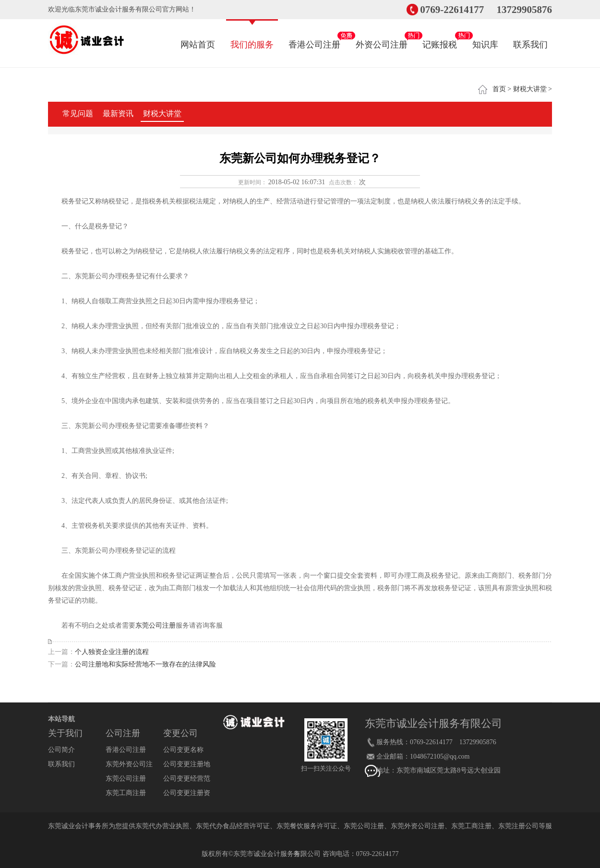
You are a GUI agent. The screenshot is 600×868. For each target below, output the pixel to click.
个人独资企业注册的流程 (112, 652)
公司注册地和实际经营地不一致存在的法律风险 (145, 664)
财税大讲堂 (530, 89)
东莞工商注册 (126, 793)
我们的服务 (252, 35)
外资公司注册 (382, 35)
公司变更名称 (183, 750)
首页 (499, 89)
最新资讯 (118, 113)
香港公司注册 (314, 35)
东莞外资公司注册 (418, 826)
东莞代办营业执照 (162, 826)
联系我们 (530, 35)
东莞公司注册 (156, 625)
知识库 (485, 35)
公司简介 (61, 750)
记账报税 (440, 35)
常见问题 (78, 113)
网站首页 (198, 35)
